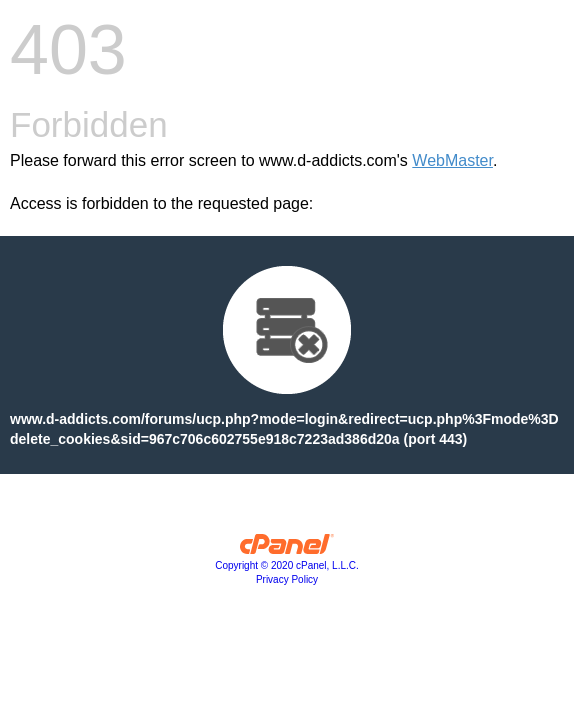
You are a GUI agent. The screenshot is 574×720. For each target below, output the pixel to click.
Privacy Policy (287, 579)
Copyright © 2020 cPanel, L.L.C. (287, 565)
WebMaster (452, 160)
